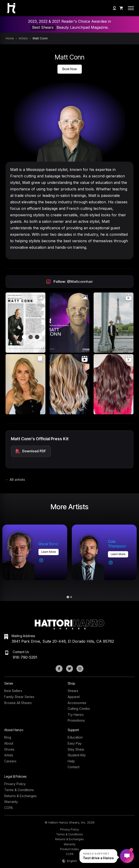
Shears (73, 691)
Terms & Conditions (19, 790)
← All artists (15, 480)
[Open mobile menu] (131, 8)
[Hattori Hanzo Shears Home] (7, 8)
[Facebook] (59, 669)
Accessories (77, 703)
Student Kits (77, 755)
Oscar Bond (48, 544)
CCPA (8, 808)
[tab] (68, 597)
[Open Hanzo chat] (98, 856)
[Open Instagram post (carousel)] (25, 384)
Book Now (70, 69)
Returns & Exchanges (20, 796)
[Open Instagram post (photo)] (25, 323)
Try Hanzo (76, 715)
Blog (8, 737)
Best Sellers (13, 691)
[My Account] (114, 8)
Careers (10, 761)
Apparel (74, 697)
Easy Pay (75, 743)
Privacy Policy (15, 784)
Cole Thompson (117, 544)
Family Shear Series (19, 697)
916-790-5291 (25, 657)
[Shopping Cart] (121, 8)
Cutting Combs (79, 709)
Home (10, 38)
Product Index (69, 849)
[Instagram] (80, 669)
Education (75, 737)
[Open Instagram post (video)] (114, 323)
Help (71, 761)
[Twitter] (69, 669)
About (9, 743)
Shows (9, 749)
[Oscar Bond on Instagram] (41, 560)
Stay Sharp (76, 749)
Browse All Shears (18, 703)
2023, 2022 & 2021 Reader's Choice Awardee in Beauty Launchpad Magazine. (69, 25)
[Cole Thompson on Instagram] (111, 563)
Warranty (11, 802)
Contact (74, 767)
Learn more (49, 552)
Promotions (76, 720)
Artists (23, 38)
